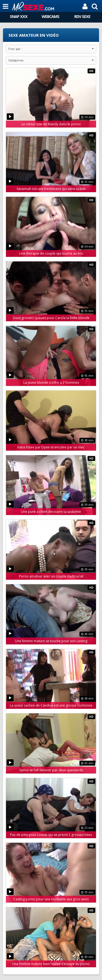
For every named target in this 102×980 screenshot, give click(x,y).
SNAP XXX (19, 16)
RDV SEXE (82, 16)
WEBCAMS (50, 16)
